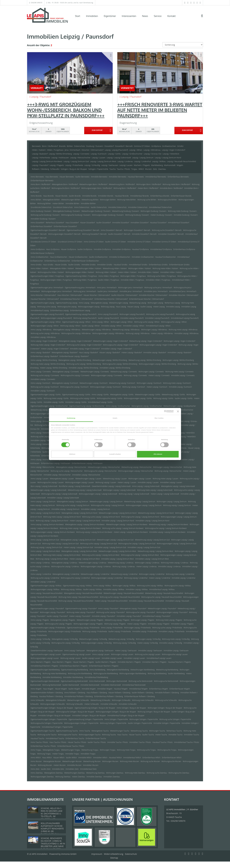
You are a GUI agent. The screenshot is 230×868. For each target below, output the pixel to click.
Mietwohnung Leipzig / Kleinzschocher (137, 467)
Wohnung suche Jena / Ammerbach (158, 288)
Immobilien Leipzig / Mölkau (137, 589)
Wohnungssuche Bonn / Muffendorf (66, 188)
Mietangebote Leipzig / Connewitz (66, 372)
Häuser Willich (59, 758)
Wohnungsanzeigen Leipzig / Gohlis (138, 398)
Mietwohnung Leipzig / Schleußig (121, 639)
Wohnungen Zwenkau (115, 773)
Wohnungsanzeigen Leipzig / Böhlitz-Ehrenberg (157, 364)
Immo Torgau (36, 750)
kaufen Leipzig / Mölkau (93, 589)
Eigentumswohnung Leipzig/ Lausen (77, 654)
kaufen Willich (71, 758)
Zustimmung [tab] (71, 418)
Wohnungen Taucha (157, 731)
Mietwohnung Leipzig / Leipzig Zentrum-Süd (152, 540)
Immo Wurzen (36, 761)
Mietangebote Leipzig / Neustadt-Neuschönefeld (83, 593)
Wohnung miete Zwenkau (135, 773)
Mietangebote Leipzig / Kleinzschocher (71, 467)
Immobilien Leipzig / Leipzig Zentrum (95, 509)
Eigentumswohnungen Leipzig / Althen (46, 322)
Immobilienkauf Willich (132, 758)
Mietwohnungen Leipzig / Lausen (88, 479)
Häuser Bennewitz (67, 177)
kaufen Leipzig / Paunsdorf (57, 616)
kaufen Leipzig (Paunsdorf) (108, 318)
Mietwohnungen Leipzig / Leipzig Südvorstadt (48, 490)
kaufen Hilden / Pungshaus (109, 280)
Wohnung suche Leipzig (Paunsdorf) (160, 314)
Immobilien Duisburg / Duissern (43, 219)
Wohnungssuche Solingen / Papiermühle (47, 723)
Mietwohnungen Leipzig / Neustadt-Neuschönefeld (124, 593)
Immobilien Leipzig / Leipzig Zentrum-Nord (152, 521)
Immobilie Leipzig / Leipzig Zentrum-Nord (118, 521)
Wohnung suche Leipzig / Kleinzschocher (67, 471)
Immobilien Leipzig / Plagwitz (182, 624)
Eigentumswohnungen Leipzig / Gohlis (46, 395)
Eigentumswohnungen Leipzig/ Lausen (46, 654)
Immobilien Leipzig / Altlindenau (43, 337)
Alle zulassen (158, 454)
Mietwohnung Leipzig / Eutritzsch (122, 383)
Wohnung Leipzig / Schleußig (124, 643)
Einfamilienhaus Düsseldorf (41, 226)
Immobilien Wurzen (91, 765)
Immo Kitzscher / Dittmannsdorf (43, 295)
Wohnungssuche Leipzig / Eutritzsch (74, 387)
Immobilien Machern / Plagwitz (154, 662)
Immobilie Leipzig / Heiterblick (184, 437)
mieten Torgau (58, 754)
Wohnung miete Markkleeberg (54, 673)
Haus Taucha (122, 735)
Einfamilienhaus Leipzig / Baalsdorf (44, 356)
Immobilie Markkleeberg (52, 677)
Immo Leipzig (84, 303)
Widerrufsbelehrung (114, 854)
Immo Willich (36, 758)
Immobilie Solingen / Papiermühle (167, 723)
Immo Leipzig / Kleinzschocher (43, 467)
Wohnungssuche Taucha (68, 735)
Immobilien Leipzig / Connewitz (43, 379)
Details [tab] (115, 418)
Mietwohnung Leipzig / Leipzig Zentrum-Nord (156, 513)
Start (78, 16)
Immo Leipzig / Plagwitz (40, 620)
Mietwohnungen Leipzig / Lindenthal (95, 574)
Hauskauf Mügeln (121, 689)
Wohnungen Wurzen (110, 761)
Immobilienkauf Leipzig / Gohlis (100, 402)
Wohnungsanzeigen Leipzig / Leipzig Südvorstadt (98, 494)
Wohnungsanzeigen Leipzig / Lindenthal (107, 578)
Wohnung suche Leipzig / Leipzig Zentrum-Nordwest (123, 528)
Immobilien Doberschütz (138, 207)
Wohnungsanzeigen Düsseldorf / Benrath (64, 234)
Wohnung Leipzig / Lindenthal (136, 578)
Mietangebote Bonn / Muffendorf (65, 184)
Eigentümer (110, 16)
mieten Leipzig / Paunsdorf (80, 616)
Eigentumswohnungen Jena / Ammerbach (47, 288)
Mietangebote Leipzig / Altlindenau (67, 330)
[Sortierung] (183, 45)
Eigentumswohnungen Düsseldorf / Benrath (48, 230)
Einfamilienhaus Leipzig (59, 310)
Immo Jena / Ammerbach (107, 288)
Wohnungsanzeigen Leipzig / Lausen (80, 482)
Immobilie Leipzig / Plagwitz (159, 624)
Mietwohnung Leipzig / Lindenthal (124, 574)
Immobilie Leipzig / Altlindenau (186, 333)
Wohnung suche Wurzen (150, 761)
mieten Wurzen (60, 765)
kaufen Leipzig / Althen (91, 326)
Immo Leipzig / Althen (100, 322)
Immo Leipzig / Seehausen (75, 651)
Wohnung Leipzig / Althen (70, 326)
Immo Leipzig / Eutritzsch (41, 383)
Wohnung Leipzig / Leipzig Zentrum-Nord (52, 521)
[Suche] (204, 18)
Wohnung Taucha (109, 735)
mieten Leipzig (159, 307)
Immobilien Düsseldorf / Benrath (171, 234)
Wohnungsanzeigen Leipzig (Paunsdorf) (56, 318)
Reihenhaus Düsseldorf (55, 223)
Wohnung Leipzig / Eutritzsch (134, 387)
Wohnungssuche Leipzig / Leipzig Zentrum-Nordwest (166, 528)
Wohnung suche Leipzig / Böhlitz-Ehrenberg (84, 364)
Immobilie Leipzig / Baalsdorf (155, 353)
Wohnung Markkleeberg (157, 673)
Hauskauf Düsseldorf (158, 223)
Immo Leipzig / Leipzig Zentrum (43, 502)
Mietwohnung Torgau (90, 750)
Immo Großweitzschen (40, 257)
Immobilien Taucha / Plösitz (140, 742)
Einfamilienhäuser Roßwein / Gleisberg (140, 696)
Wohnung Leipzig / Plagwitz (115, 624)
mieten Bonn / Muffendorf (148, 188)
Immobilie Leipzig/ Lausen (112, 658)
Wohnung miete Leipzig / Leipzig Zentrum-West (62, 555)
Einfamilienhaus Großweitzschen (57, 261)
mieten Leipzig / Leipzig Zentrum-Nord (85, 521)
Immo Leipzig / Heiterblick (41, 433)
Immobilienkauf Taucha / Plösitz (187, 742)
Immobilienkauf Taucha (55, 738)
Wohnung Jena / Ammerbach (85, 291)
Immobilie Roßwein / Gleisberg (167, 693)
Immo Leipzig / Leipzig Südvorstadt (146, 486)
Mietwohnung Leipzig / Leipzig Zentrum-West (155, 551)
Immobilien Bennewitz (118, 177)
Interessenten (129, 16)
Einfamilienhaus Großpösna (184, 249)
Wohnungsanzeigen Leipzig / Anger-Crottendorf (158, 345)
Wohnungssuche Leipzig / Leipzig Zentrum (108, 505)
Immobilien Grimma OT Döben (164, 242)
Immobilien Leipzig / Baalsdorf (179, 353)
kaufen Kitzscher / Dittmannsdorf (124, 295)
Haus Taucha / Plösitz (58, 742)
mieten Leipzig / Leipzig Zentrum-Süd (78, 547)
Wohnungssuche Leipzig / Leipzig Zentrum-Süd (137, 544)
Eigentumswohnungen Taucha (43, 731)
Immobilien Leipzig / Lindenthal (43, 582)
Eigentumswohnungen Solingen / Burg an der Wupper (52, 708)
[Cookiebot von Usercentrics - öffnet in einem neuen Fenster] (161, 411)
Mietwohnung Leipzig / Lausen (115, 479)
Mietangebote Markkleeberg (118, 670)
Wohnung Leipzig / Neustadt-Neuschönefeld (76, 601)
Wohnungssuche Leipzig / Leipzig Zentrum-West (140, 555)
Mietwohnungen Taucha (120, 731)
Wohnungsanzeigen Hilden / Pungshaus (56, 280)
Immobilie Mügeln (89, 689)
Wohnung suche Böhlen (147, 200)
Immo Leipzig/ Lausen (101, 654)
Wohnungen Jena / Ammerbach (130, 288)
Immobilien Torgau (88, 754)
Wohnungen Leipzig (155, 303)
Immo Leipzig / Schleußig (40, 639)
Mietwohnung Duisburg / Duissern (126, 211)
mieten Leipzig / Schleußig (148, 643)
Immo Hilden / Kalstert (40, 268)
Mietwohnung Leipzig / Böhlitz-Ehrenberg (145, 360)
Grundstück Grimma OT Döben (70, 242)
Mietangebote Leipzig (99, 303)
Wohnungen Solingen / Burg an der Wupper (165, 708)
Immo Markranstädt (97, 681)
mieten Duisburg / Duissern (161, 215)
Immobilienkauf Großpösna (161, 249)
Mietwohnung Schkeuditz (100, 700)
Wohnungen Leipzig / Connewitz (151, 372)
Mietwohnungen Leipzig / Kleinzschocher (104, 467)
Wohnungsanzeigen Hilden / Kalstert (80, 272)
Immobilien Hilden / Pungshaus (158, 280)
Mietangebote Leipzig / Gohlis (122, 395)
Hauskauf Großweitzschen (166, 257)
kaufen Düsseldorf (104, 223)
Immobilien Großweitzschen (143, 257)
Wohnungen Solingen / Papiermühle (144, 719)
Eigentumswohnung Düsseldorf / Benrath (83, 230)
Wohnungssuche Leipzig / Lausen (51, 482)
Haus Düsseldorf (72, 223)
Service (158, 16)
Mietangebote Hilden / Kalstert (62, 268)
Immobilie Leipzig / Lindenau (169, 566)
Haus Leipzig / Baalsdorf (88, 353)
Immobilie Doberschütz (117, 207)
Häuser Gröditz (61, 265)
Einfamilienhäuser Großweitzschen (85, 261)
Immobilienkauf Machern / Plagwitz (44, 666)
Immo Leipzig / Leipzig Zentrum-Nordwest (47, 524)
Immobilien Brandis (106, 196)
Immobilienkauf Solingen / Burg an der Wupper (126, 716)
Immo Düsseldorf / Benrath (112, 230)
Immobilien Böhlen (88, 203)
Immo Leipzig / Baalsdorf (40, 353)
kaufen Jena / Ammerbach (108, 291)
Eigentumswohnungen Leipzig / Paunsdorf (47, 609)
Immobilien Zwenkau (112, 777)
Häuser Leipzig (133, 307)
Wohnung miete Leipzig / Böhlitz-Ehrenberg (48, 364)
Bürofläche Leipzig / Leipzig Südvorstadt (75, 486)
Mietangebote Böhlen (51, 200)
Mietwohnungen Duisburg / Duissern (96, 211)
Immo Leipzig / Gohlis (100, 395)
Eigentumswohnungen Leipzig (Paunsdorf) (47, 314)
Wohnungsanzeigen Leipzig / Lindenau (96, 566)
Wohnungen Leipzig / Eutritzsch (149, 383)
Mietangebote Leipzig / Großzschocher (147, 406)
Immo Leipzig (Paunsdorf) (108, 314)
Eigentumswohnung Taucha (67, 731)
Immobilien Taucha (191, 735)
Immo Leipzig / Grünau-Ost (41, 421)
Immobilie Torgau (72, 754)
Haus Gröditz (48, 265)
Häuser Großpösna (69, 249)
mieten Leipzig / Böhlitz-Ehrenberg (54, 368)
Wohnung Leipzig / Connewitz (135, 375)
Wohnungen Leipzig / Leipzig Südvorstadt (119, 490)
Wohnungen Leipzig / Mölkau (124, 586)
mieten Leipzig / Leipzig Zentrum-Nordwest (131, 532)
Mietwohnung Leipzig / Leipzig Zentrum (140, 502)
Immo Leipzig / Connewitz (41, 372)
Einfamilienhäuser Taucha (96, 738)
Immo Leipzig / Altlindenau (41, 330)
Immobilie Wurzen (74, 765)
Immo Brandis (36, 196)
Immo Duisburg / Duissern (41, 211)
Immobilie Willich (85, 758)
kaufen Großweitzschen (98, 257)
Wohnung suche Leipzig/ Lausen (148, 654)
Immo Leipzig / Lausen (40, 479)
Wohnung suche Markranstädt (140, 681)
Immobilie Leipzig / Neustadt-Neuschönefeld (146, 601)
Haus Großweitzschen (59, 257)
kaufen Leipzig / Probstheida (120, 631)
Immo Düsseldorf (37, 223)
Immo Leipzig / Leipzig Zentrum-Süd (45, 540)
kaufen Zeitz (46, 769)
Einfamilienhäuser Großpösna (42, 253)
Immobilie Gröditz (89, 265)
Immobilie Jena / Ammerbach (131, 291)
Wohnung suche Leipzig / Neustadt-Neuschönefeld (120, 597)
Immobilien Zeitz (72, 769)
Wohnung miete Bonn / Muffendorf (176, 184)
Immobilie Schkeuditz (109, 704)
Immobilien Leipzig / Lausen (171, 482)
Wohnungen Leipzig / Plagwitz (143, 620)
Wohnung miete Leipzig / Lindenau (175, 563)
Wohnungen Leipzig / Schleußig (148, 639)
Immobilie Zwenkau (94, 777)
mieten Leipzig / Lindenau (147, 566)
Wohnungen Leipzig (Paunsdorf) (132, 314)
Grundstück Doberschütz (63, 207)
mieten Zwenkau (79, 777)
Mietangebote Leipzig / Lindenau (64, 563)
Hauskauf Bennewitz (136, 177)
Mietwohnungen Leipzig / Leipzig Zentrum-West (117, 551)
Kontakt (171, 16)
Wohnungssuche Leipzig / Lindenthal (75, 578)
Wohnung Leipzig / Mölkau (71, 589)
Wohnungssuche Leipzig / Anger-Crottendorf (121, 345)
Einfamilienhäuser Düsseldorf (65, 226)
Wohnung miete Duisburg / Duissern (182, 211)
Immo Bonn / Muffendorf (40, 184)
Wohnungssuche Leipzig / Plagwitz (59, 624)
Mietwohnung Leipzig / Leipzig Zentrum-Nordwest (169, 524)
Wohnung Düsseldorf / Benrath (94, 234)
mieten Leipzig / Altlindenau (162, 333)
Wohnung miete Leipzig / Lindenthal (180, 574)
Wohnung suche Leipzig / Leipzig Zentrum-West (101, 555)
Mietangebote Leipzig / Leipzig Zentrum (72, 502)
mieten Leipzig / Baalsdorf (132, 353)
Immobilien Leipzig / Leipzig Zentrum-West (152, 559)
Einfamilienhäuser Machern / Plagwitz (104, 666)
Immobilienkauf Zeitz (88, 769)
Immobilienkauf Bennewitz (156, 177)
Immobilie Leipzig (173, 307)
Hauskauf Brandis (122, 196)
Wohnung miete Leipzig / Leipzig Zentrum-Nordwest (80, 528)
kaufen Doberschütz (99, 207)
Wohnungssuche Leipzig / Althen (174, 322)
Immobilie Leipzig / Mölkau (114, 589)
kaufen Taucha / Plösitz (97, 742)
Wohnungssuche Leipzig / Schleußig (65, 643)
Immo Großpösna (38, 249)
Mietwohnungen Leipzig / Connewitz (95, 372)
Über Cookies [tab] (159, 418)
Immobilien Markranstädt (111, 685)
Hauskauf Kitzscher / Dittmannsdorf (45, 299)
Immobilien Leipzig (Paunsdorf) (157, 318)
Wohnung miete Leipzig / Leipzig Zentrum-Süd (60, 544)
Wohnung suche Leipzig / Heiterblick (45, 437)
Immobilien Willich (100, 758)
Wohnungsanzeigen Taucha (90, 735)
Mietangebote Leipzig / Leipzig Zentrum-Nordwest (85, 524)
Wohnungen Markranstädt (117, 681)
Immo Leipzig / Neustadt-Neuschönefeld (47, 593)
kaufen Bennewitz (82, 177)
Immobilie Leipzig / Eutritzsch (180, 387)
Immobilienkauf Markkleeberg (96, 677)
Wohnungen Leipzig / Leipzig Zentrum (172, 502)
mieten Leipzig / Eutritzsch (157, 387)
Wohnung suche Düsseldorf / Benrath (167, 230)
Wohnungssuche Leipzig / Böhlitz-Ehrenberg (120, 364)
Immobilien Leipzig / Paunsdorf (129, 616)
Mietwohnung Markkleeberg (167, 670)
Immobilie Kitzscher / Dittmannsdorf (153, 295)
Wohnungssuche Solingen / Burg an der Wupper (75, 712)
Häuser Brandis (61, 196)
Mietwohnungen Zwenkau (75, 773)
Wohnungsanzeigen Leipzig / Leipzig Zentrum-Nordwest (53, 532)
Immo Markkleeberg (97, 670)
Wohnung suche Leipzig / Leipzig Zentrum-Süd (98, 544)
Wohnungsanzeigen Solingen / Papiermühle (81, 723)
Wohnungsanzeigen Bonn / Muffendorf (97, 188)
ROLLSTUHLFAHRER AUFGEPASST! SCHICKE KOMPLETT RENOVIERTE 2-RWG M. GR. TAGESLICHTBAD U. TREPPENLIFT (52, 830)
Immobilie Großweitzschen (120, 257)
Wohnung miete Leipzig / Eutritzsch (177, 383)
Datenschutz (131, 854)
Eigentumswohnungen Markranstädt (45, 681)
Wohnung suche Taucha (47, 735)
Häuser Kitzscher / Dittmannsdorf (97, 295)
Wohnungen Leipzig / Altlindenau (154, 330)
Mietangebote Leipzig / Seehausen (100, 651)
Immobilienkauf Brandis (140, 196)
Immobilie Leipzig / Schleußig (171, 643)
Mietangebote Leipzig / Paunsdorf (133, 609)
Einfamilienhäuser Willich (172, 758)
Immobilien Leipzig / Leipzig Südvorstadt (63, 498)
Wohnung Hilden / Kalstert (106, 272)
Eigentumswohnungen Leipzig (42, 303)
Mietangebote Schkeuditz (56, 700)
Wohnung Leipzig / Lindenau (124, 566)
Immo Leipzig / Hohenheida (42, 444)
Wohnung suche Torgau (146, 750)
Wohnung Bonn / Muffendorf (125, 188)
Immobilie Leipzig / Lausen (148, 482)
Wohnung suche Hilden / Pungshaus (162, 276)
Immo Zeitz (35, 769)
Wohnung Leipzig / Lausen (106, 482)
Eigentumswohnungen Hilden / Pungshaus (47, 276)
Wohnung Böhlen (44, 203)
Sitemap (114, 858)
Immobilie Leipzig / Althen (111, 326)
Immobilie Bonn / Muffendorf (171, 188)
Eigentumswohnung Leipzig (67, 303)
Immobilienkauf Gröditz (138, 265)
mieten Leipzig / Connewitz (159, 375)
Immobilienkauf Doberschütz (160, 207)
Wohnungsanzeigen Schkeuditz (52, 704)
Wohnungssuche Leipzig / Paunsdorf (141, 612)
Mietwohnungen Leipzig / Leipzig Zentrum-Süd (115, 540)
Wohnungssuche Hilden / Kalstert (51, 272)
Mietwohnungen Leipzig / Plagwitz (90, 620)
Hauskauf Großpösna (140, 249)
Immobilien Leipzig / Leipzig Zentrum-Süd (144, 547)
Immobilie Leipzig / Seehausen (150, 651)
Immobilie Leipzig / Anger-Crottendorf (85, 349)
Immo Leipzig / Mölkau (102, 586)
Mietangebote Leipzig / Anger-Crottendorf (75, 341)
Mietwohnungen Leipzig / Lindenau (93, 563)
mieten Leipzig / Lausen (127, 482)
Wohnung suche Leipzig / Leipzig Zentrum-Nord (101, 517)
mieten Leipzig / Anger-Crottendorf (55, 349)
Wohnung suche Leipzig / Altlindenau (45, 333)
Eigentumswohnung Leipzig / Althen (76, 322)
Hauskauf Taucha (37, 738)
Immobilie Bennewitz (99, 177)
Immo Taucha (85, 731)
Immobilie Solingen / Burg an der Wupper (54, 716)
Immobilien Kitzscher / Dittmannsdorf (184, 295)
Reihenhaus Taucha (174, 731)
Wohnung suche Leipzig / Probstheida (167, 628)
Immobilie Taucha (176, 735)
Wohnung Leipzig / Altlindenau (138, 333)
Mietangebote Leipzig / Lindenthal (66, 574)
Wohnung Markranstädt (52, 685)
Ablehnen (72, 454)
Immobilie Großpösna (102, 249)
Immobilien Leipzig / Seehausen (176, 651)
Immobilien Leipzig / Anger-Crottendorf (116, 349)
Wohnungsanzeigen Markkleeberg (133, 673)
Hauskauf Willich (115, 758)
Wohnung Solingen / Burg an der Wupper (154, 712)
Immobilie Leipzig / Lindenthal (184, 578)
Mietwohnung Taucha (139, 731)
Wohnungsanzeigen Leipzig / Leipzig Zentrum (144, 505)
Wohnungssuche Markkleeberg (106, 673)
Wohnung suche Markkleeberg (80, 673)
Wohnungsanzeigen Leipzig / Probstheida (65, 631)
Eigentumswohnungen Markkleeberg (45, 670)
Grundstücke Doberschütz (41, 207)
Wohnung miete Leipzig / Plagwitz (169, 620)
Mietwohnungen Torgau (71, 750)
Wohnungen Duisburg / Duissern (153, 211)
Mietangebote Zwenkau (54, 773)
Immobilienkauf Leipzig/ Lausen (159, 658)
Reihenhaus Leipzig (172, 303)
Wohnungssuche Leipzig (67, 307)
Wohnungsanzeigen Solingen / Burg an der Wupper (116, 712)
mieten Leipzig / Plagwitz (137, 624)
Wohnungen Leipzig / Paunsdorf (53, 612)
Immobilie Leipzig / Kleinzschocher (57, 475)
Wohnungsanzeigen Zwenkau (42, 777)
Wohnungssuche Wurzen (171, 761)
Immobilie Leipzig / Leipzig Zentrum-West (117, 559)
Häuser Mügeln (61, 689)
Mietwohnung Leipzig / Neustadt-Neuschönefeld (164, 593)
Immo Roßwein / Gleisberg (75, 693)
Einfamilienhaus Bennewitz (178, 177)
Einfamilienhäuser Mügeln (180, 689)
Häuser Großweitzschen (78, 257)
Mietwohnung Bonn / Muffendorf (122, 184)
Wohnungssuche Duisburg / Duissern (76, 215)
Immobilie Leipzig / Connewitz (183, 375)
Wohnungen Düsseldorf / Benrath (137, 230)
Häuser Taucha (135, 735)
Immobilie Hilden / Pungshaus (133, 280)
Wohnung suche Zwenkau (157, 773)
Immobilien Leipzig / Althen (134, 326)
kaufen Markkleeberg (176, 673)
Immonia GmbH (69, 854)
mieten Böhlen (58, 203)
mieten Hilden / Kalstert (127, 272)
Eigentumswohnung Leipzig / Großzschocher (87, 406)
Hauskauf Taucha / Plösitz (162, 742)
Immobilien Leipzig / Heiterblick (43, 440)
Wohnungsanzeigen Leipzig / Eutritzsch (105, 387)
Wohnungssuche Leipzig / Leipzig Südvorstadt (59, 494)
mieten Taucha (161, 735)
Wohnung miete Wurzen (129, 761)
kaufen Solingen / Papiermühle (140, 723)
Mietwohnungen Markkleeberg (143, 670)
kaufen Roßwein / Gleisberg (143, 693)
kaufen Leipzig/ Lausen (91, 658)
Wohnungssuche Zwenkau (179, 773)
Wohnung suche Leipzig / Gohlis (83, 398)
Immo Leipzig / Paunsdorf (108, 609)
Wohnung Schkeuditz (75, 704)
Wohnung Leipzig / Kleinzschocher (168, 471)
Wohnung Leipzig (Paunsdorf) (85, 318)
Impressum (97, 854)
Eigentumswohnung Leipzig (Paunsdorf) (81, 314)
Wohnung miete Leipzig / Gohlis (56, 398)
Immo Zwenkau (37, 773)
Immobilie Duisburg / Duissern (186, 215)
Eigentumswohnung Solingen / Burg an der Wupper (95, 708)
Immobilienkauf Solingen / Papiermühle (57, 727)
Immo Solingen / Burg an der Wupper (132, 708)
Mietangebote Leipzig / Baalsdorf (65, 353)
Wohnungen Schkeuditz (121, 700)
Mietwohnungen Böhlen (71, 200)
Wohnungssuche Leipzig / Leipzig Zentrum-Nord (140, 517)
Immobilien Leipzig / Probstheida (171, 631)
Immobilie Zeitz (58, 769)
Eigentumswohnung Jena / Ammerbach (80, 288)
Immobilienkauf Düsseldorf (179, 223)
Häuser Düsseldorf (88, 223)
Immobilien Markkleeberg (73, 677)
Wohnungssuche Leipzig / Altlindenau (76, 333)
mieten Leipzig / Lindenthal (160, 578)
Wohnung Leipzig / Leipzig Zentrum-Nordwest (94, 532)
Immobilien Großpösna (121, 249)
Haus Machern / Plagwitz (62, 662)
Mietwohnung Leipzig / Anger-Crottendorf (146, 341)
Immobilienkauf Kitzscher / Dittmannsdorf (77, 299)
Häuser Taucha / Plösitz (77, 742)
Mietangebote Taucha (100, 731)
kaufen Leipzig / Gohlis (184, 398)
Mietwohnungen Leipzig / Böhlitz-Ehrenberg (110, 360)
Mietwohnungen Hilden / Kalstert (88, 268)
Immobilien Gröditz (105, 265)
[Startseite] (47, 16)
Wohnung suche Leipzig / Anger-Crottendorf (84, 345)
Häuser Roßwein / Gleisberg (119, 693)
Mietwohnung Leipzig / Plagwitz (117, 620)
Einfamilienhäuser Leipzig (80, 310)
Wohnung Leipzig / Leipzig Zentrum (177, 505)
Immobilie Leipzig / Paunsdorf (103, 616)
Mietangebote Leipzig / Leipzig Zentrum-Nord (79, 513)
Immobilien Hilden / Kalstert (171, 272)
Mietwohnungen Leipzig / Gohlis (148, 395)
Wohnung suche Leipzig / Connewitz (45, 375)
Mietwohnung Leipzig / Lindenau (121, 563)
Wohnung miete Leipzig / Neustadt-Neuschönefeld (78, 597)
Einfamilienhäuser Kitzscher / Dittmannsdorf (146, 299)
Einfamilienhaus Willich (151, 758)
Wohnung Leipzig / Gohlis (163, 398)
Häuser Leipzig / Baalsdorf (110, 353)
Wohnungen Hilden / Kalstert (140, 268)
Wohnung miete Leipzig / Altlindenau (183, 330)
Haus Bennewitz (52, 177)
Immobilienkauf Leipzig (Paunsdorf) (185, 318)
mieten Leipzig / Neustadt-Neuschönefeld (111, 601)
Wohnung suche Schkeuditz (166, 700)
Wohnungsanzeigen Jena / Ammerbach (57, 291)
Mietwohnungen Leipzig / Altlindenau (96, 330)
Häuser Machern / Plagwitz (83, 662)
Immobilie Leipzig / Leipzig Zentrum (65, 509)
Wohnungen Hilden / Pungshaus (133, 276)
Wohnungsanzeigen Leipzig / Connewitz (107, 375)
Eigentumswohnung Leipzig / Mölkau (78, 586)
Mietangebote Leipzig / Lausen (62, 479)
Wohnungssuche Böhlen (167, 200)
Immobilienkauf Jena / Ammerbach (183, 291)
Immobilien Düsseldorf (139, 223)
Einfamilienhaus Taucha (75, 738)
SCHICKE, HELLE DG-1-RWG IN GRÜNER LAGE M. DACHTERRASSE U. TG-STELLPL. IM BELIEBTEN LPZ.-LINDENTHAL (52, 815)
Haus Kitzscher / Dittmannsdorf (70, 295)
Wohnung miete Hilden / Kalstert (165, 268)
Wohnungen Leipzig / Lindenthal (152, 574)
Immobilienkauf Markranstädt (134, 685)
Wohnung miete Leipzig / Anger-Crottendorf (48, 345)
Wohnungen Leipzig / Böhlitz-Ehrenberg (178, 360)
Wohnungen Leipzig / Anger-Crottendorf (179, 341)
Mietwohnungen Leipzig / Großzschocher (180, 406)
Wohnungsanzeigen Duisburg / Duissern (108, 215)
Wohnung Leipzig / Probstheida (95, 631)
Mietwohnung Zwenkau (95, 773)
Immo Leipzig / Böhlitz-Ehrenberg (44, 360)
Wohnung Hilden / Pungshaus (85, 280)
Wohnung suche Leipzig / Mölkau (150, 586)
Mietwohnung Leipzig (138, 303)
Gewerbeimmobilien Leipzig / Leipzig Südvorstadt (111, 486)
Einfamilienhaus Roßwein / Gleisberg (109, 696)
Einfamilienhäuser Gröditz (179, 265)
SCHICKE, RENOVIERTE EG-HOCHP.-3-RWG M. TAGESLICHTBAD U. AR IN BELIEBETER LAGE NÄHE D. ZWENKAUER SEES (53, 844)
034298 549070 (37, 3)
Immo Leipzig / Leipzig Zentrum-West (45, 551)
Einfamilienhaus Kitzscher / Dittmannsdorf (111, 299)
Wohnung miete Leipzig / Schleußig (176, 639)
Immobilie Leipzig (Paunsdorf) (132, 318)
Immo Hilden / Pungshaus (109, 276)
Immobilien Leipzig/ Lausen (134, 658)
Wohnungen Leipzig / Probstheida (137, 628)
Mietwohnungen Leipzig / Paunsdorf (162, 609)
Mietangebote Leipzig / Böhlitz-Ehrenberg (75, 360)
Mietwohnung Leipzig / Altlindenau (126, 330)
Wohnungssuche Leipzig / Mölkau (178, 586)
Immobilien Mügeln (105, 689)
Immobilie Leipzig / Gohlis (54, 402)
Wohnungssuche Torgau (167, 750)
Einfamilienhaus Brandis (160, 196)
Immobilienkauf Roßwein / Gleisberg (78, 696)
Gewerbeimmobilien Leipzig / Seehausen (47, 651)
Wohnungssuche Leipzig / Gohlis (110, 398)
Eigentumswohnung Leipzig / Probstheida (83, 628)
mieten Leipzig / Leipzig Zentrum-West (85, 559)
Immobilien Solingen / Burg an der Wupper (89, 716)
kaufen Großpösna (85, 249)
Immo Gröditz (36, 265)
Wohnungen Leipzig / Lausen (140, 479)
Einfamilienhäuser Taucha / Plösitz (71, 746)
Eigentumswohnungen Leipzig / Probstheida (48, 628)
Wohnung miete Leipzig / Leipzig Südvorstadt (155, 490)
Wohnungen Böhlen (108, 200)
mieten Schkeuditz (92, 704)
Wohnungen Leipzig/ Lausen (122, 654)
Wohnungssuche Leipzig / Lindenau (65, 566)
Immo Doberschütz (82, 207)
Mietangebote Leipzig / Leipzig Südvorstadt (178, 486)
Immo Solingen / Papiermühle (116, 719)
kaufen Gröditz (74, 265)
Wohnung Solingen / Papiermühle (113, 723)
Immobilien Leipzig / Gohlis (76, 402)
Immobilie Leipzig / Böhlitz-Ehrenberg (83, 368)
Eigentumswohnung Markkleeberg (74, 670)
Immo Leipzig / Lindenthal (41, 574)
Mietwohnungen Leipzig (119, 303)
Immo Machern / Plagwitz (41, 662)
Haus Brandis (49, 196)
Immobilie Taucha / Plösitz (118, 742)
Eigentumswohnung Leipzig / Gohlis (76, 395)
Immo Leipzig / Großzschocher (118, 406)
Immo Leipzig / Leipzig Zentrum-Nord (45, 513)
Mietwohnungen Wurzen (72, 761)
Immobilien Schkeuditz (128, 704)
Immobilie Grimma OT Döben (139, 242)
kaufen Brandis (75, 196)
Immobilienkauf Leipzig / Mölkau (162, 589)
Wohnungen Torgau (108, 750)
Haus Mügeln (48, 689)
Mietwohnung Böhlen (90, 200)
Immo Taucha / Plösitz (39, 742)
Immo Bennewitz (37, 177)
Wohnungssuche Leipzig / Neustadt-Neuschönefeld (161, 597)
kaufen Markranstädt (71, 685)
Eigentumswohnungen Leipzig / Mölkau (46, 586)
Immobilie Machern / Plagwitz (129, 662)
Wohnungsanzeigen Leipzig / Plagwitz (88, 624)
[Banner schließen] (178, 412)
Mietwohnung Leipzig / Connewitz (124, 372)
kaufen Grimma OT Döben (116, 242)
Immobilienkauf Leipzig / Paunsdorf (156, 616)
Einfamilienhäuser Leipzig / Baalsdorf (74, 356)
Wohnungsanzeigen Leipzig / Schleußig (96, 643)
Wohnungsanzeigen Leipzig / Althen (45, 326)
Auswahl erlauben (115, 454)
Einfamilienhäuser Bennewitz (42, 181)
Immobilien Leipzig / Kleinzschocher (86, 475)
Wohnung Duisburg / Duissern (137, 215)
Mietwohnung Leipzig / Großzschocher (46, 410)
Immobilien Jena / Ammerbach (156, 291)
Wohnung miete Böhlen (127, 200)
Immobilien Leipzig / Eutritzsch (43, 391)
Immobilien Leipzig (189, 307)
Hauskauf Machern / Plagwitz (179, 662)
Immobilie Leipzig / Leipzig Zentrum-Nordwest (167, 532)
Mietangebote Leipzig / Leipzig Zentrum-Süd (78, 540)
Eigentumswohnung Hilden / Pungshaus (81, 276)
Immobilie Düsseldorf (121, 223)
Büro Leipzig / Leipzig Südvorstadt (44, 486)
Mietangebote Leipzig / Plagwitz (63, 620)
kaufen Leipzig (146, 307)
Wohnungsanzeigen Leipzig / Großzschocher (48, 414)
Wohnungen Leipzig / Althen (122, 322)
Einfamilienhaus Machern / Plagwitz (74, 666)
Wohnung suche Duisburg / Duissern (45, 215)
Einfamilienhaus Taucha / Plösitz (43, 746)
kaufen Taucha (148, 735)
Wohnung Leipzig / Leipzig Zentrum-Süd (46, 547)
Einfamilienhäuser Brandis (181, 196)
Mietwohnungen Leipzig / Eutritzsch (94, 383)
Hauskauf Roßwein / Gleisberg (51, 696)
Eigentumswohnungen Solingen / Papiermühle (49, 719)
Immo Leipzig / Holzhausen (41, 459)
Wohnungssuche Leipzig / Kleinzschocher (100, 471)
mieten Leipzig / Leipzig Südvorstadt (165, 494)
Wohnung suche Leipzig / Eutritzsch (45, 387)
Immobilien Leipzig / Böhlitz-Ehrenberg (115, 368)
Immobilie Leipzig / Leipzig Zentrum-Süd (110, 547)
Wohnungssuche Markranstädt (166, 681)
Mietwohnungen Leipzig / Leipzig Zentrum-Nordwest (127, 524)
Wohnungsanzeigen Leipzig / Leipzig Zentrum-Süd (176, 544)
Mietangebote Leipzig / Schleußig (65, 639)
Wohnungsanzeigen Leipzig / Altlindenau (108, 333)
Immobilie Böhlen (72, 203)
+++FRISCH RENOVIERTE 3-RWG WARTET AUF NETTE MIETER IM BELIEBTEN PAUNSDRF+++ (160, 110)
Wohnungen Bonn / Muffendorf (149, 184)
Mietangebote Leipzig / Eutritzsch (65, 383)
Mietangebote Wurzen (52, 761)
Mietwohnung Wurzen (92, 761)
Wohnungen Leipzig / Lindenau (147, 563)
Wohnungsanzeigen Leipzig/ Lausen (45, 658)
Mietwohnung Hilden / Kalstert (115, 268)
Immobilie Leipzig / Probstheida (145, 631)
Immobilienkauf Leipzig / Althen (158, 326)
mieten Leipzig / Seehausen (126, 651)
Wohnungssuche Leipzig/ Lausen (175, 654)
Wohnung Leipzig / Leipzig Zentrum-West (52, 559)
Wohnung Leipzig (108, 307)
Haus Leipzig (121, 307)
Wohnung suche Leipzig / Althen (147, 322)
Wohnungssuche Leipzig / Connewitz (75, 375)
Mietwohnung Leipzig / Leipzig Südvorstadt (85, 490)
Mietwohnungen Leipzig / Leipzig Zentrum (106, 502)
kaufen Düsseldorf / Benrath (119, 234)
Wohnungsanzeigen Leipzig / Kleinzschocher (136, 471)
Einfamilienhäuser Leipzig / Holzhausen (87, 463)
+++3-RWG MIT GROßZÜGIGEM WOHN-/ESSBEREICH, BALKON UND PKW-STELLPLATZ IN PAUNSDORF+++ (66, 110)
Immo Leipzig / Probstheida (112, 628)
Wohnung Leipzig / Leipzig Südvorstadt (134, 494)
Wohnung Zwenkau (63, 777)
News (145, 16)
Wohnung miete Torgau (126, 750)
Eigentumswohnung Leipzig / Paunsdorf (81, 609)
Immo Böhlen (36, 200)
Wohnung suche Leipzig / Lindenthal (45, 578)
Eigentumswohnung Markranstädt (74, 681)
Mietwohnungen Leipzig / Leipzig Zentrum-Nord (118, 513)
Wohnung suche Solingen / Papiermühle (175, 719)
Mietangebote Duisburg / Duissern (67, 211)
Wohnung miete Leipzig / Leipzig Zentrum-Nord (62, 517)
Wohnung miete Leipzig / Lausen (165, 479)
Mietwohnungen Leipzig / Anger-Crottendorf (110, 341)
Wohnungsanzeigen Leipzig (89, 307)
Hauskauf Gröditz (121, 265)
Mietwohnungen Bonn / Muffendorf (93, 184)
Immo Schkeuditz (37, 700)
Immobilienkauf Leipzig (40, 310)
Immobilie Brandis (89, 196)
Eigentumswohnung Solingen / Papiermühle (86, 719)
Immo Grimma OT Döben (94, 242)
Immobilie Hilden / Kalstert (148, 272)
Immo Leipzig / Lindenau (40, 563)
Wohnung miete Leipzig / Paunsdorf (81, 612)
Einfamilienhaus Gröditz (158, 265)
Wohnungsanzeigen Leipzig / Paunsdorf (172, 612)
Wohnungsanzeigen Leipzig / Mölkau (45, 589)
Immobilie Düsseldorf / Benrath (144, 234)
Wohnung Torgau (44, 754)
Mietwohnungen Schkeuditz (78, 700)
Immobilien (92, 16)
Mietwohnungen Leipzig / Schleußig (93, 639)
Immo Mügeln (36, 689)
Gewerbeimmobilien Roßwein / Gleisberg (47, 693)
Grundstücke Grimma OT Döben (43, 242)
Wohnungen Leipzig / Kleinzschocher (168, 467)
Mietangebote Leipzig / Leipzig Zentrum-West (79, 551)
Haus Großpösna (53, 249)
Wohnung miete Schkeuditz (143, 700)
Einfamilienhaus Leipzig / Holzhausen (56, 463)
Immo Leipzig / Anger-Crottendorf (44, 341)
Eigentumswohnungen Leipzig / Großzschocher (49, 406)
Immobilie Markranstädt (90, 685)
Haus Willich (47, 758)
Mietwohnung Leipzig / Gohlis (173, 395)
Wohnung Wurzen (45, 765)
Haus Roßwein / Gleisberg (97, 693)
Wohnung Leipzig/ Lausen (71, 658)
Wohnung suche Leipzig (46, 307)
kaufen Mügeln (74, 689)
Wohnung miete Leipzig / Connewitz (179, 372)
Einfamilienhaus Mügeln (159, 689)
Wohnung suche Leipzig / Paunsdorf (110, 612)
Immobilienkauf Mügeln (138, 689)
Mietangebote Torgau (51, 750)
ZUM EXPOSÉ (97, 131)
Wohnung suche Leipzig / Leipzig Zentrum (73, 505)
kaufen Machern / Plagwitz (106, 662)
